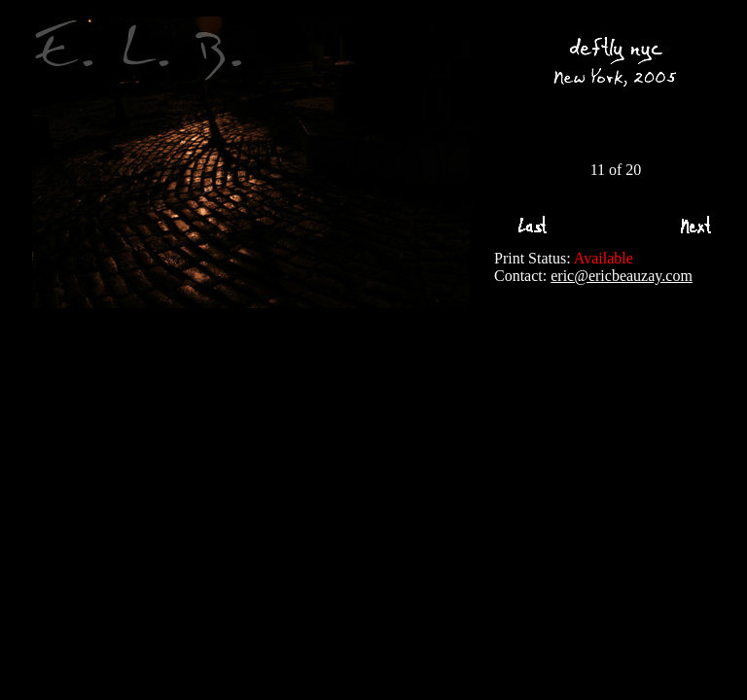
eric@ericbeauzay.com (622, 276)
